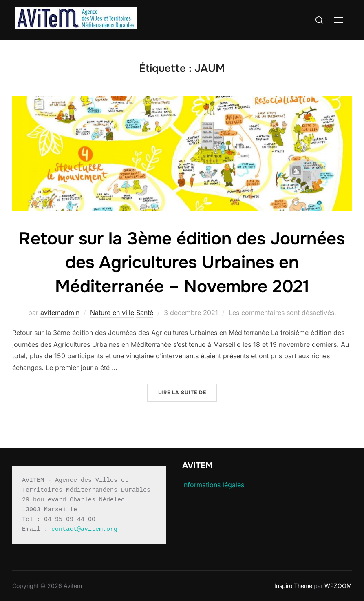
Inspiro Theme (293, 586)
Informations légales (213, 485)
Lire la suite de (188, 392)
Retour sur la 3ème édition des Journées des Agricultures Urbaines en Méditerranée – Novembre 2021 (182, 263)
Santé (145, 313)
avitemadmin (60, 313)
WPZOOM (338, 586)
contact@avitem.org (84, 529)
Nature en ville (112, 313)
